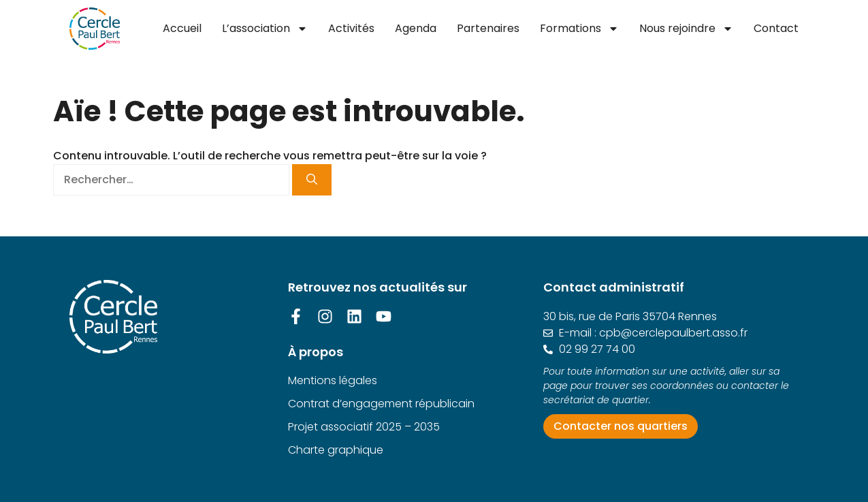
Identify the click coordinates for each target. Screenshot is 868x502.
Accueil (182, 28)
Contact (776, 28)
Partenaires (488, 28)
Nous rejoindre (686, 29)
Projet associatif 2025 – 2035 (364, 427)
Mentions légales (333, 380)
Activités (351, 28)
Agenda (416, 28)
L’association (265, 29)
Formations (579, 29)
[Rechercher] (312, 180)
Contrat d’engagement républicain (381, 404)
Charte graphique (336, 450)
